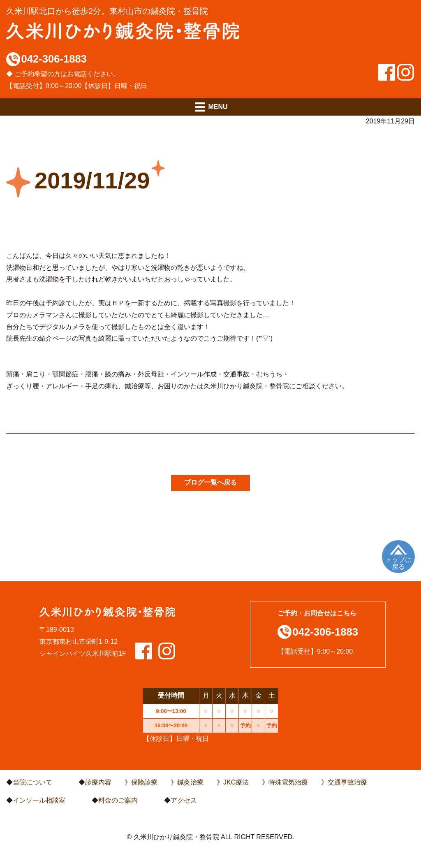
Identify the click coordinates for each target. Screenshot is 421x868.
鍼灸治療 (190, 782)
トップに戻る (398, 563)
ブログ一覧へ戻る (210, 482)
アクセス (184, 800)
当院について (32, 782)
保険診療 (144, 782)
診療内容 (98, 782)
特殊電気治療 (288, 782)
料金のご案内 (118, 800)
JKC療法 (236, 782)
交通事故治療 (347, 782)
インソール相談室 (39, 800)
